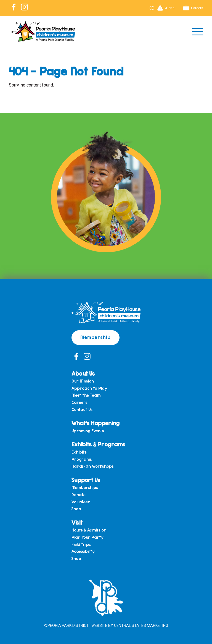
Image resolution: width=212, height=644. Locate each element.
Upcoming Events (88, 431)
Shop (76, 509)
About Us (83, 373)
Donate (79, 495)
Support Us (86, 480)
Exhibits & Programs (98, 444)
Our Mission (83, 381)
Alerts (166, 8)
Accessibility (83, 551)
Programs (82, 459)
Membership (96, 337)
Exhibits (79, 452)
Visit (77, 522)
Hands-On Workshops (93, 466)
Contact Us (82, 410)
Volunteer (81, 502)
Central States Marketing (141, 625)
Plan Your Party (88, 537)
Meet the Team (86, 395)
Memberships (85, 488)
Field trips (81, 544)
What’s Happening (96, 423)
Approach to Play (89, 388)
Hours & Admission (89, 530)
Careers (193, 8)
